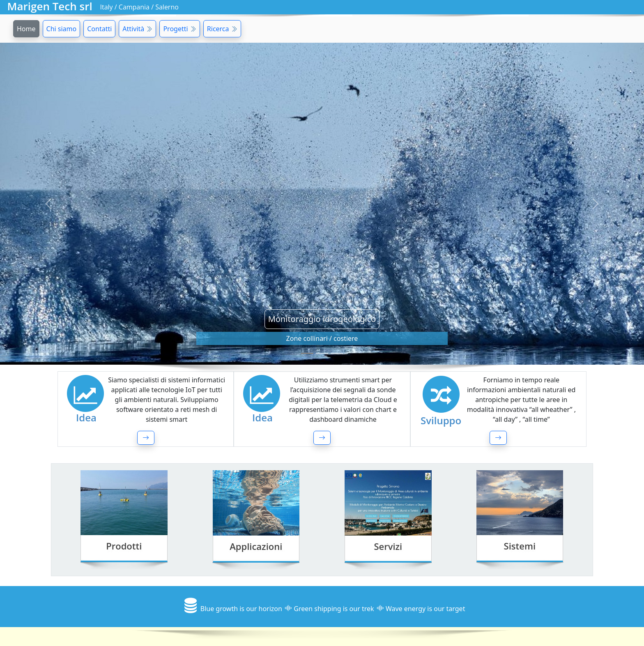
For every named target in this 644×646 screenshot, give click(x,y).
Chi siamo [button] (62, 29)
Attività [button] (137, 29)
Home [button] (26, 29)
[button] (146, 438)
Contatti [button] (99, 29)
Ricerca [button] (222, 29)
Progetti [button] (179, 29)
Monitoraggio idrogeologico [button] (322, 319)
